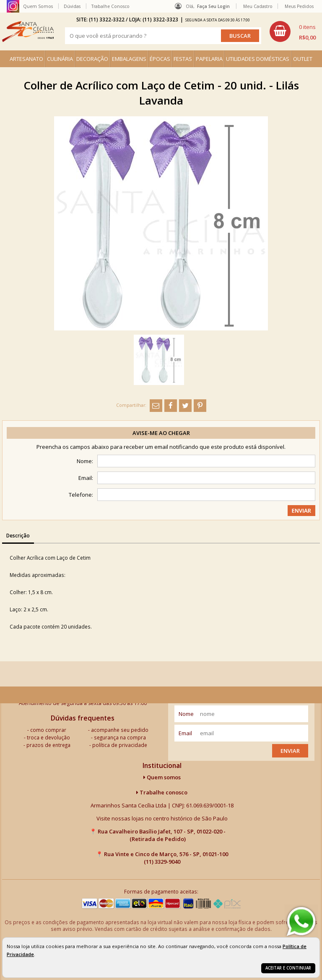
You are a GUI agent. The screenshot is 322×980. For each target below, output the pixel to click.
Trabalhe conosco (162, 792)
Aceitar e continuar (288, 968)
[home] (28, 31)
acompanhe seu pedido (120, 730)
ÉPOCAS (160, 59)
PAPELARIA (209, 59)
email (185, 733)
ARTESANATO (26, 59)
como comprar (48, 730)
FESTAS (183, 59)
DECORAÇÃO (92, 59)
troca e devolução (48, 737)
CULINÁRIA (60, 59)
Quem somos (162, 777)
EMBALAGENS (129, 59)
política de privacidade (120, 745)
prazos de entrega (48, 745)
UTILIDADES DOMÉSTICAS (258, 59)
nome (186, 714)
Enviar (290, 751)
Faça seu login (213, 6)
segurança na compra (120, 737)
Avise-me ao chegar (161, 433)
